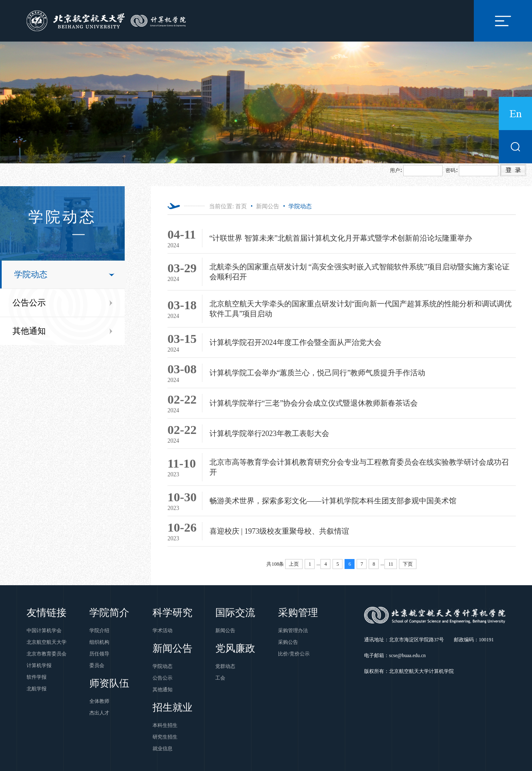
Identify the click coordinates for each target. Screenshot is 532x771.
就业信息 (163, 749)
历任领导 (99, 654)
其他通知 (29, 331)
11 (391, 564)
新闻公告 (268, 206)
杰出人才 (99, 713)
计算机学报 (39, 665)
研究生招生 (165, 737)
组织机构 (99, 642)
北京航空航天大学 (47, 642)
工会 (220, 678)
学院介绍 (99, 631)
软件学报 (37, 677)
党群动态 (225, 666)
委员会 (97, 665)
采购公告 (288, 642)
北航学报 (37, 689)
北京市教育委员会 (47, 654)
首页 (241, 206)
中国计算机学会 (44, 631)
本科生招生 (165, 725)
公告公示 (29, 303)
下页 (408, 564)
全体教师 (99, 701)
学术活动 (163, 631)
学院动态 (31, 274)
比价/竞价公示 (294, 654)
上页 (294, 564)
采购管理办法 (293, 631)
